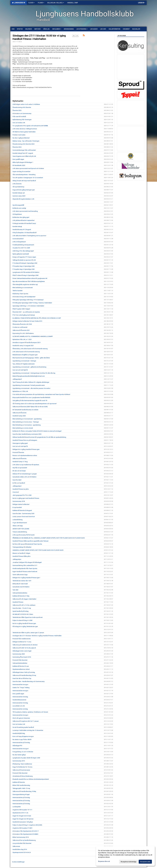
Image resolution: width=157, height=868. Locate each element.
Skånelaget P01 (17, 746)
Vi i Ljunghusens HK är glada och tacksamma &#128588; (30, 126)
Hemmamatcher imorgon (20, 685)
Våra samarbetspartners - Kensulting (24, 175)
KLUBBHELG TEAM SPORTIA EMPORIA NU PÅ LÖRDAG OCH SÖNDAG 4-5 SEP (37, 318)
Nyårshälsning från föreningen (22, 120)
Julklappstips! (17, 486)
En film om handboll (19, 483)
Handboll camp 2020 (19, 416)
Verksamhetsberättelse (20, 593)
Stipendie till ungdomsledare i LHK (23, 199)
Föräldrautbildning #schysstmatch (23, 245)
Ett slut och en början (19, 471)
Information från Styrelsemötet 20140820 (25, 834)
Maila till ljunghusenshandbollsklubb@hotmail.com (29, 376)
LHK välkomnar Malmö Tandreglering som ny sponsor (29, 236)
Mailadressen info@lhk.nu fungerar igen (25, 355)
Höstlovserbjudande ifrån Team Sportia (25, 568)
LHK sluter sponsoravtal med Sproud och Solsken (28, 168)
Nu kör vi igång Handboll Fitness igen (24, 623)
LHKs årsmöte (17, 184)
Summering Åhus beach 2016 (22, 657)
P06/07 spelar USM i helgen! (21, 309)
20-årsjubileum (17, 214)
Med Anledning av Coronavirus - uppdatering (27, 425)
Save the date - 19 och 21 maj (22, 608)
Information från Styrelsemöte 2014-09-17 (26, 831)
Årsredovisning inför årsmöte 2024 (23, 144)
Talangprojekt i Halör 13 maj (21, 788)
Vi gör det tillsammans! (20, 523)
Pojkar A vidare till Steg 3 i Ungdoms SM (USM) (27, 825)
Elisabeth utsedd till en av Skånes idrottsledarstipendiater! (31, 779)
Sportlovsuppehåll (18, 205)
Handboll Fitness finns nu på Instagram (25, 440)
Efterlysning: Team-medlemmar (22, 764)
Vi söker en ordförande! (20, 327)
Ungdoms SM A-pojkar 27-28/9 (22, 828)
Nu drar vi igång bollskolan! (21, 138)
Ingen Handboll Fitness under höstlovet (25, 572)
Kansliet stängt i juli (19, 193)
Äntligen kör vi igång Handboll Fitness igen (26, 449)
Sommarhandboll (18, 239)
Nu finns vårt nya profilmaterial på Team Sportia (27, 544)
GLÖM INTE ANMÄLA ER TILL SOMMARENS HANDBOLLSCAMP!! (33, 336)
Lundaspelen (17, 807)
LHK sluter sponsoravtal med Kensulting (25, 211)
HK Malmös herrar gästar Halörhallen (24, 132)
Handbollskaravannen (19, 700)
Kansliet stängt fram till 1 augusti (23, 153)
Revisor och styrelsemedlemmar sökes (25, 455)
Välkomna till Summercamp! (21, 770)
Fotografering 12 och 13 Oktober (23, 752)
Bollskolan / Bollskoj (56, 3)
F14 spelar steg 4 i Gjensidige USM (23, 269)
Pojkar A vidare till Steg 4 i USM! (22, 620)
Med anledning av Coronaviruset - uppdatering (27, 419)
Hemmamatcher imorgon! (21, 749)
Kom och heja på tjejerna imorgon (23, 736)
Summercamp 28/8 (19, 654)
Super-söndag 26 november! (21, 171)
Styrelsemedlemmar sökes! (21, 669)
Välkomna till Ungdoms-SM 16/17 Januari (26, 721)
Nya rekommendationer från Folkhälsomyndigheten (29, 281)
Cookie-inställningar (18, 862)
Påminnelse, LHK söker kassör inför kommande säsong (30, 349)
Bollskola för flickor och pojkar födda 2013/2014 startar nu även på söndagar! (37, 431)
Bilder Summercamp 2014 (21, 837)
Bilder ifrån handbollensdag (21, 785)
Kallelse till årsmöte (19, 782)
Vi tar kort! (16, 492)
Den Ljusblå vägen (18, 694)
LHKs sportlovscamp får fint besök (24, 535)
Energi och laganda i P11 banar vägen (24, 257)
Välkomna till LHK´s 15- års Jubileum (24, 605)
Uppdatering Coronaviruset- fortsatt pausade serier (29, 385)
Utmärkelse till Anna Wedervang (23, 776)
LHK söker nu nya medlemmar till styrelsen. (26, 465)
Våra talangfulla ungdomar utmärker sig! (25, 284)
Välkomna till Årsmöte (19, 413)
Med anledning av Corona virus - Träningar (26, 422)
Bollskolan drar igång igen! (21, 217)
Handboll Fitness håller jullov (22, 556)
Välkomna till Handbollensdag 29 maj (24, 675)
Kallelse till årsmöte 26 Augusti (22, 510)
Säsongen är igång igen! (20, 443)
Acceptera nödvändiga (128, 862)
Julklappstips (17, 559)
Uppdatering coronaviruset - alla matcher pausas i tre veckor (31, 388)
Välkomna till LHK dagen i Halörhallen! (24, 599)
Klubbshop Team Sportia (20, 294)
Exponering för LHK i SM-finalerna (23, 333)
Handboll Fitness (18, 602)
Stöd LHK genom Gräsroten (21, 718)
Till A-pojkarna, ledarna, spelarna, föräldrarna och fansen (30, 712)
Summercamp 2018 (19, 501)
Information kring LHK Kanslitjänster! (24, 297)
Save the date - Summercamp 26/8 (23, 514)
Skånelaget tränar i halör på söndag (24, 672)
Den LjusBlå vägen (18, 159)
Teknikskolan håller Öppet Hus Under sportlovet (28, 617)
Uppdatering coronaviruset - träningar (24, 361)
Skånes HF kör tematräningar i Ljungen (25, 474)
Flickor (31, 3)
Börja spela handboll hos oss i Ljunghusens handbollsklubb (31, 397)
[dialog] (125, 856)
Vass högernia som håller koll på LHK (24, 156)
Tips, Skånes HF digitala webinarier (24, 364)
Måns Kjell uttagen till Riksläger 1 (23, 162)
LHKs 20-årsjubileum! (19, 242)
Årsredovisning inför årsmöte (22, 107)
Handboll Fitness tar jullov (21, 489)
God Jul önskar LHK (19, 123)
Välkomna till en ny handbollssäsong (24, 840)
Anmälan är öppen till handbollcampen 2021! (27, 342)
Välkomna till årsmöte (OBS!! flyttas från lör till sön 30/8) (30, 407)
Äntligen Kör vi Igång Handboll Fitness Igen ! (26, 578)
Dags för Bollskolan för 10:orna (22, 767)
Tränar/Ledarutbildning (20, 532)
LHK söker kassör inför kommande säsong (26, 352)
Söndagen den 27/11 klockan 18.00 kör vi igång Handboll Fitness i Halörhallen (37, 636)
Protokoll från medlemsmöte (22, 639)
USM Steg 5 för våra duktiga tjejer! (23, 251)
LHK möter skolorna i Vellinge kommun (25, 129)
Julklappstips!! (17, 379)
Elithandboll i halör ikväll (20, 584)
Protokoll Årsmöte (18, 452)
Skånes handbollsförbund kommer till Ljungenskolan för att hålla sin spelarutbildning (39, 437)
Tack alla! (15, 590)
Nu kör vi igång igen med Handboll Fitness (26, 498)
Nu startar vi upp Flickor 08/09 (22, 739)
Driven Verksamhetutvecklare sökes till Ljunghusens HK (30, 278)
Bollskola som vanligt (19, 208)
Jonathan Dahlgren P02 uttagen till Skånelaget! (27, 562)
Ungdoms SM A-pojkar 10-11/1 (22, 810)
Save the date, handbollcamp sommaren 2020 (27, 434)
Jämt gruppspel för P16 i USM (22, 495)
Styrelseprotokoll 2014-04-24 (22, 852)
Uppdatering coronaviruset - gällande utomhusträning (29, 367)
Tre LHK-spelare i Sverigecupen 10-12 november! (28, 178)
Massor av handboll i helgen (21, 553)
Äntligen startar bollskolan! (21, 504)
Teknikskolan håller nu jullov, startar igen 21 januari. (28, 633)
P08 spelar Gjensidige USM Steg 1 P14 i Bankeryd (28, 300)
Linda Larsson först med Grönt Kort (24, 517)
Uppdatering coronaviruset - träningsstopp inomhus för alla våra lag (34, 373)
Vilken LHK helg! (18, 526)
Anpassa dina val (104, 861)
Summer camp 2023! (19, 196)
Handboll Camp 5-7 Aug (20, 462)
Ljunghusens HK (19, 3)
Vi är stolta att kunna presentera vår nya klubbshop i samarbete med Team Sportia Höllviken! (41, 394)
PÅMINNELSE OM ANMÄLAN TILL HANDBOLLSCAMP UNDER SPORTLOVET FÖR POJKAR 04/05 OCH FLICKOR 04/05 (49, 538)
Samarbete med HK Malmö (21, 587)
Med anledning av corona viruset (23, 428)
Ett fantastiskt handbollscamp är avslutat (25, 410)
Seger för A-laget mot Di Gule (22, 816)
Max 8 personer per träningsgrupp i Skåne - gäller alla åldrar (31, 358)
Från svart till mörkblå (19, 117)
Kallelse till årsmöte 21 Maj (21, 596)
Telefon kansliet (17, 291)
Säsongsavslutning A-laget (21, 794)
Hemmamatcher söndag (20, 709)
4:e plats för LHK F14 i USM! (21, 248)
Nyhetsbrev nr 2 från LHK (20, 391)
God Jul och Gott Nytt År (20, 370)
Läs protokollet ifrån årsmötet (22, 843)
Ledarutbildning (17, 520)
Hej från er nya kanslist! (20, 468)
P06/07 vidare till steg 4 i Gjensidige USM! (26, 275)
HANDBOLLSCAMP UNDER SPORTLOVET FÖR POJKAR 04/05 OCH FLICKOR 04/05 (38, 550)
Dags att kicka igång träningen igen (24, 190)
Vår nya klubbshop (18, 187)
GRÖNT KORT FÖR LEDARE (21, 529)
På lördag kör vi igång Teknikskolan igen (25, 626)
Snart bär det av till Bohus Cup (22, 678)
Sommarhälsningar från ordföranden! (24, 150)
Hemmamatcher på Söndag (21, 743)
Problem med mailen (19, 135)
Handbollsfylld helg (19, 733)
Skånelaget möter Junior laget (22, 651)
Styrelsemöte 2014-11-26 (20, 813)
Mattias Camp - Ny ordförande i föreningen (26, 141)
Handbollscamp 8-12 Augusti (22, 230)
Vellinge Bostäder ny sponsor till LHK (24, 260)
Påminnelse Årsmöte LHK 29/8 (22, 324)
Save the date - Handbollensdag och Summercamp (29, 681)
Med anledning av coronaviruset (23, 288)
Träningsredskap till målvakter (22, 547)
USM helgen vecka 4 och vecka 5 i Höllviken (26, 104)
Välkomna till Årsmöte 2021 (21, 330)
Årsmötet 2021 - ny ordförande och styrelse (26, 312)
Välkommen (16, 846)
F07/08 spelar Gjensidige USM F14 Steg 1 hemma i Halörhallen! (32, 303)
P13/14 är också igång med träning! (24, 315)
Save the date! (17, 480)
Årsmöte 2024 (17, 147)
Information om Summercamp (22, 113)
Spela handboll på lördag (20, 611)
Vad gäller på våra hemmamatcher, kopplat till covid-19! (30, 401)
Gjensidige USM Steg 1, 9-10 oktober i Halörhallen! (28, 306)
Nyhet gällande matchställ (21, 254)
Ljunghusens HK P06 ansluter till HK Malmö (26, 272)
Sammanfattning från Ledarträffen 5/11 (25, 565)
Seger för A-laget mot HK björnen (23, 819)
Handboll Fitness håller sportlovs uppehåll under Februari (30, 541)
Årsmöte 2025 (17, 110)
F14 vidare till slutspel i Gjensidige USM (25, 263)
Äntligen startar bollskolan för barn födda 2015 (27, 321)
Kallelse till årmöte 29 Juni (21, 666)
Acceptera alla (145, 862)
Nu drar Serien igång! (19, 755)
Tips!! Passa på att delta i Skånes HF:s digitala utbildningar (31, 382)
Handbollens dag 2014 (20, 849)
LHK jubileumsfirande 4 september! (24, 220)
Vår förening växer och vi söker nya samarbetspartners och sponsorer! (35, 404)
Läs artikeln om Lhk (19, 706)
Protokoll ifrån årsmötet (20, 660)
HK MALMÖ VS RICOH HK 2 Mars (23, 614)
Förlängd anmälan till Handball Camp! (24, 223)
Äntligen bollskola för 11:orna (22, 642)
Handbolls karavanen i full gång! (23, 822)
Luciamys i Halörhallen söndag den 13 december (28, 730)
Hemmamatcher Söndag (20, 697)
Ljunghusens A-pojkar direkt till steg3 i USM (26, 758)
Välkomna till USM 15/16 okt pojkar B (24, 648)
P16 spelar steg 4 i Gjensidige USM (23, 266)
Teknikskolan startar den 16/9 (22, 581)
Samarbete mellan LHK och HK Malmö (24, 477)
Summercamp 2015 (19, 761)
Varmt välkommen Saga (20, 575)
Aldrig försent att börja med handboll (24, 181)
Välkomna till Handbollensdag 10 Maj (24, 791)
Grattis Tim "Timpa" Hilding (21, 688)
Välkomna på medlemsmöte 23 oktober (25, 645)
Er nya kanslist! (17, 507)
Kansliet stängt (17, 226)
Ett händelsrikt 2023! (19, 165)
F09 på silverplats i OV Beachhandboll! (25, 233)
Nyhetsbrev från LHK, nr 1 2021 (22, 339)
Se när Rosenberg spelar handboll (23, 727)
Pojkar (41, 3)
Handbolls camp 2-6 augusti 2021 (23, 346)
